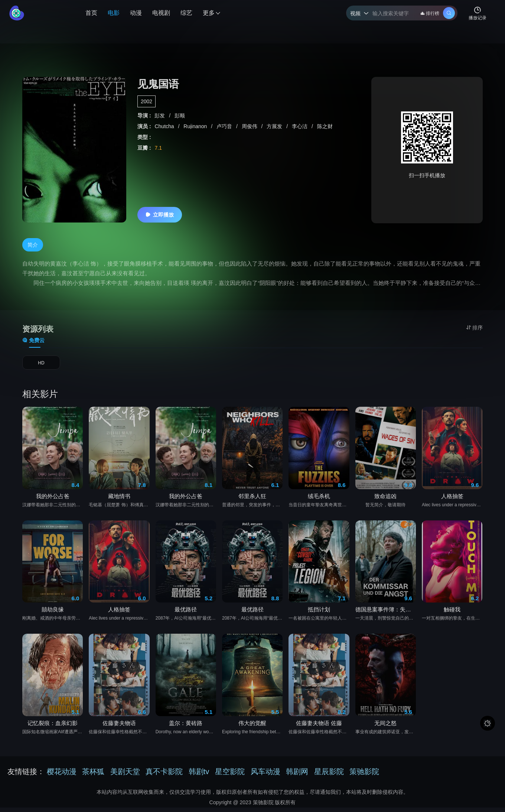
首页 (91, 13)
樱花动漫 (62, 776)
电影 (114, 13)
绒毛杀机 (319, 501)
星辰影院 (329, 776)
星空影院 (230, 776)
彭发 (160, 116)
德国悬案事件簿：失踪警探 (386, 615)
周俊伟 (250, 126)
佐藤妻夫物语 (119, 728)
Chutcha (165, 126)
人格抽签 (452, 501)
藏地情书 (119, 501)
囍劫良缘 (53, 615)
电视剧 (161, 13)
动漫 (136, 13)
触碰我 (452, 615)
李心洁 (300, 126)
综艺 (186, 13)
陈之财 (325, 126)
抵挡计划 (319, 615)
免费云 (33, 340)
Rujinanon (196, 126)
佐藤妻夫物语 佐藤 (319, 728)
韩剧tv (199, 776)
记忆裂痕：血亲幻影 (53, 728)
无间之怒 (385, 728)
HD (41, 365)
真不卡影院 (164, 776)
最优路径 (186, 615)
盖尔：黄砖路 (186, 728)
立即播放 (160, 215)
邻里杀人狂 (252, 501)
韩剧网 (297, 776)
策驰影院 (364, 776)
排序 (474, 328)
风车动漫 (265, 776)
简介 (33, 245)
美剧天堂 (125, 776)
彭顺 (180, 116)
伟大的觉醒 (252, 728)
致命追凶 (385, 501)
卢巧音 (225, 126)
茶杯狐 (93, 776)
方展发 (275, 126)
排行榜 (430, 13)
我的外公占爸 (53, 501)
